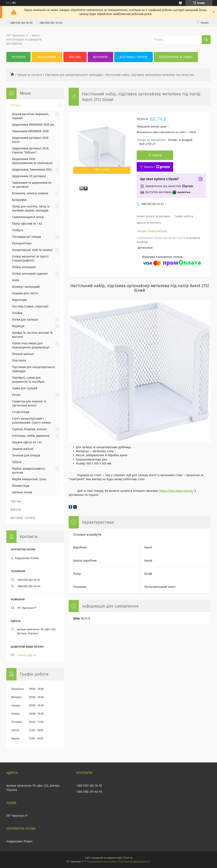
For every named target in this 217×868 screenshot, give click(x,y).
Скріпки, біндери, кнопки (29, 429)
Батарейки (19, 200)
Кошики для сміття (25, 293)
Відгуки (16, 510)
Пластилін (19, 361)
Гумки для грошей (25, 388)
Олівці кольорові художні (30, 274)
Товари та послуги (29, 75)
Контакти (100, 57)
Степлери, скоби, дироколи (31, 436)
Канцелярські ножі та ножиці (32, 250)
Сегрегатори (21, 412)
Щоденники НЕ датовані (29, 176)
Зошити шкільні (23, 449)
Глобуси (18, 230)
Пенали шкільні (23, 354)
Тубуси (17, 462)
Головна (18, 57)
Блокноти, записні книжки (30, 193)
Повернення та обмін (176, 57)
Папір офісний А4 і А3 (27, 224)
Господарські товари (26, 237)
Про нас (75, 57)
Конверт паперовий (26, 287)
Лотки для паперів (25, 320)
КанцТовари (46, 57)
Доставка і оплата (134, 57)
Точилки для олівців (26, 456)
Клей (15, 280)
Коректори (19, 300)
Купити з (157, 167)
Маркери (18, 326)
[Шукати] (206, 40)
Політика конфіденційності (135, 862)
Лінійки (17, 313)
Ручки (16, 395)
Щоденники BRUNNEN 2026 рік (33, 125)
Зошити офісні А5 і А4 (27, 442)
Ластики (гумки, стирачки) (30, 307)
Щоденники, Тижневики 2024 (32, 170)
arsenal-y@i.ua (27, 655)
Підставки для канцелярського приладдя (74, 75)
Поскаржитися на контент (101, 862)
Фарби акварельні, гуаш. (29, 479)
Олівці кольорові (24, 267)
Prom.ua (128, 858)
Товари (15, 105)
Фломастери (21, 486)
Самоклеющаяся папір (28, 217)
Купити (157, 155)
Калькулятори (22, 243)
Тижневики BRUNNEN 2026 (30, 131)
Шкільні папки (22, 492)
